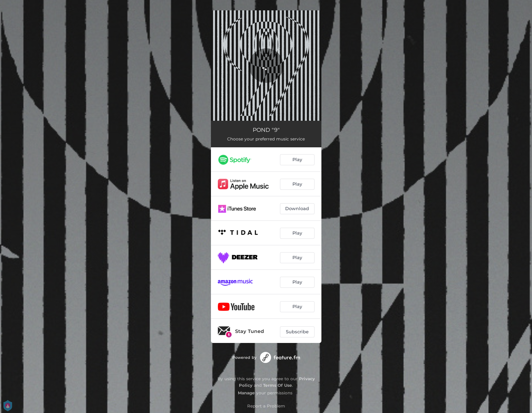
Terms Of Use (278, 385)
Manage (246, 393)
